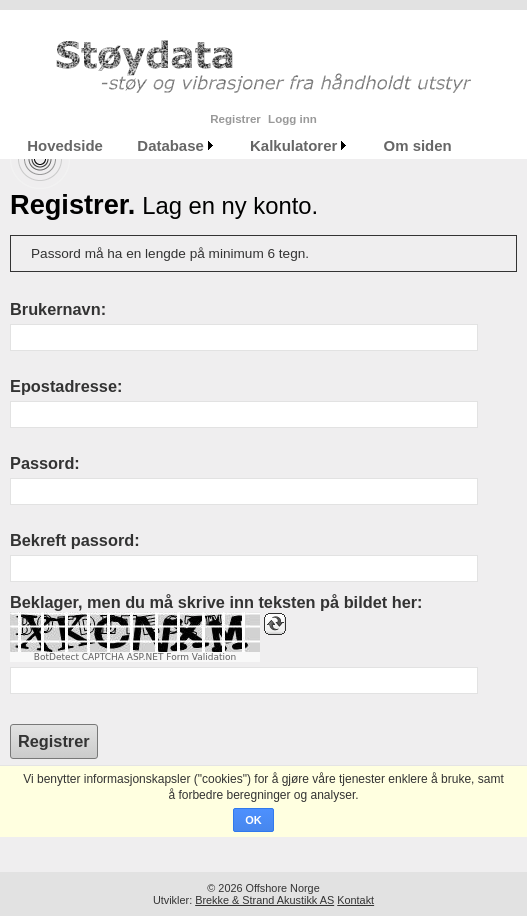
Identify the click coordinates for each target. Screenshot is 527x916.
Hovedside (65, 145)
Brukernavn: (58, 309)
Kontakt (355, 900)
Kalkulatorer (293, 145)
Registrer (235, 119)
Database (170, 145)
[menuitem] (65, 145)
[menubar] (239, 145)
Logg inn (292, 119)
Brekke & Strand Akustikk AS (264, 900)
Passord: (45, 463)
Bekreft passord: (75, 540)
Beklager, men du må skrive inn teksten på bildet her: (216, 602)
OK (253, 820)
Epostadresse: (66, 386)
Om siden (418, 145)
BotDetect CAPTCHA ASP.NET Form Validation (135, 657)
